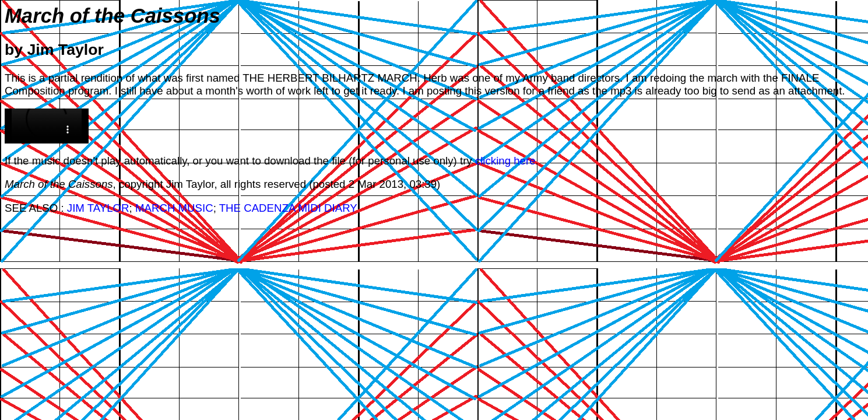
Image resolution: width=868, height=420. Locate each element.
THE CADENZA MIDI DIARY (288, 208)
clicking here (505, 161)
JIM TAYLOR (98, 208)
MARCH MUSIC (174, 208)
